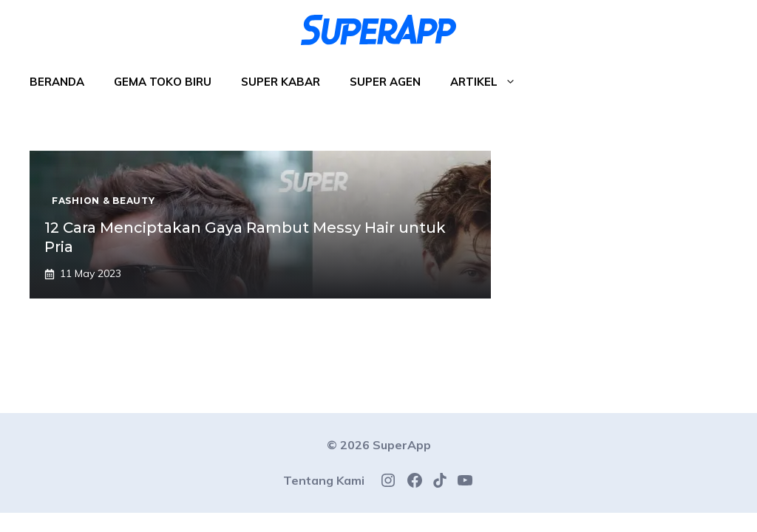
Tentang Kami (324, 480)
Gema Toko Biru (163, 82)
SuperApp (402, 445)
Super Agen (385, 82)
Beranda (57, 82)
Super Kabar (281, 82)
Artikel (490, 82)
